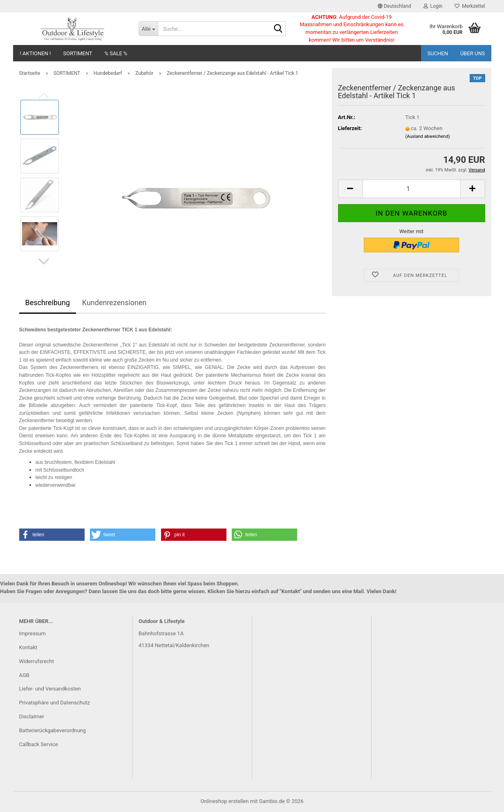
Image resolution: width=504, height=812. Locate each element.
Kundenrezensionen (114, 303)
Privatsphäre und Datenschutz (55, 703)
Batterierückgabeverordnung (53, 730)
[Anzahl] (412, 189)
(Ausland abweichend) (428, 136)
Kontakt (28, 647)
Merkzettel (470, 6)
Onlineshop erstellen (225, 801)
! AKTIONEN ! (36, 53)
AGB (24, 675)
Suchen (438, 53)
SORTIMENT (77, 53)
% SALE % (116, 53)
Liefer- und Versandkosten (50, 689)
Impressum (32, 633)
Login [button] (433, 6)
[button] (394, 6)
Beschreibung (48, 303)
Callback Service (39, 744)
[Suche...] (148, 29)
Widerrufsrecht (37, 661)
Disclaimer (32, 716)
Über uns (473, 53)
